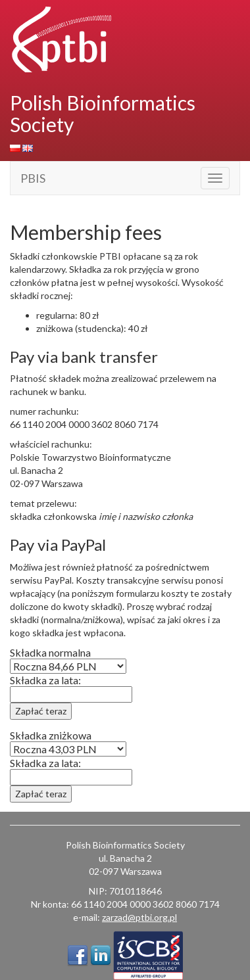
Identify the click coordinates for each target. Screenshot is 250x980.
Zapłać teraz (41, 711)
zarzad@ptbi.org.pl (139, 917)
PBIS (33, 178)
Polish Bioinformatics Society (103, 113)
